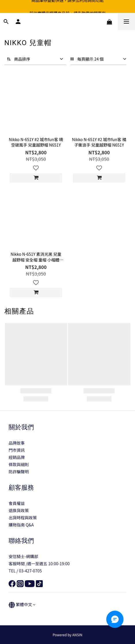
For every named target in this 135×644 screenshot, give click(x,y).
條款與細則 (19, 464)
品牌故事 (17, 443)
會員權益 (17, 503)
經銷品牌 (17, 457)
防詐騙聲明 (19, 472)
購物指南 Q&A (21, 525)
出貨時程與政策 (23, 518)
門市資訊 (17, 450)
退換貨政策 (19, 510)
